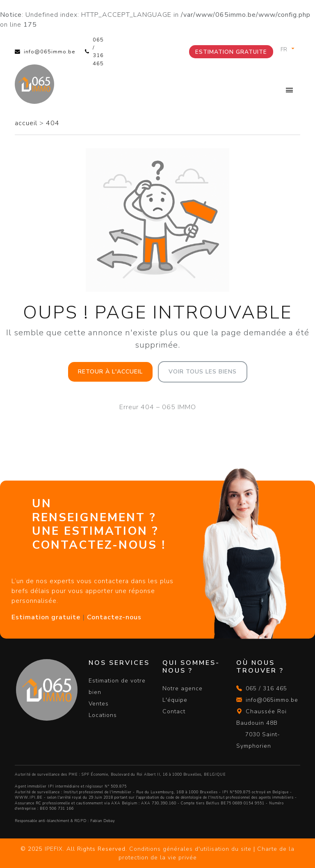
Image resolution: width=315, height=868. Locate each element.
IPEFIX (54, 849)
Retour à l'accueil (110, 372)
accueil (27, 123)
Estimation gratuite (231, 52)
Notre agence (183, 688)
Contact (174, 711)
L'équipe (175, 700)
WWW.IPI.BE (29, 797)
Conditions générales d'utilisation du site (190, 849)
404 (53, 123)
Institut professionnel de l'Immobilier (98, 792)
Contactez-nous (114, 617)
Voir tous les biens (203, 372)
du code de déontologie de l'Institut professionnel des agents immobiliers (227, 797)
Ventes (99, 704)
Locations (103, 715)
